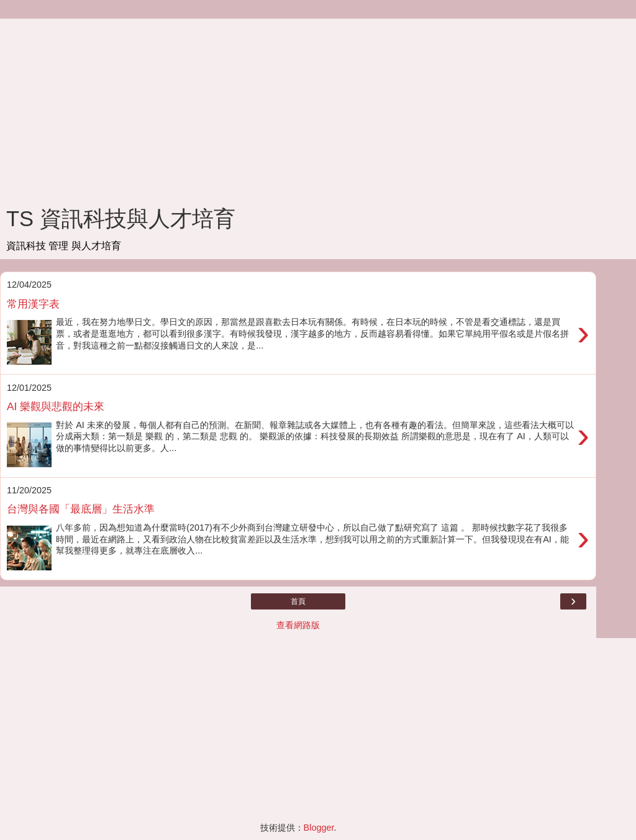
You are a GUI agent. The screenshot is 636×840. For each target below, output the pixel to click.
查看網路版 (298, 625)
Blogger (319, 828)
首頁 (298, 601)
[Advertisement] (298, 106)
